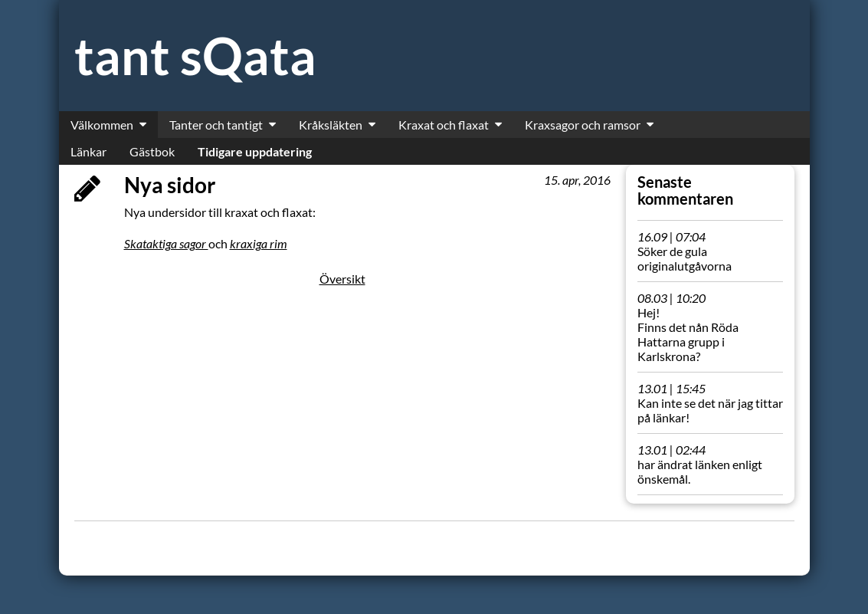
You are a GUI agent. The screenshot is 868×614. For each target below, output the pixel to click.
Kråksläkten (331, 125)
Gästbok (152, 151)
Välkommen (102, 125)
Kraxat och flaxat (444, 125)
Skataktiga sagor (166, 243)
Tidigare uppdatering (255, 151)
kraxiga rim (259, 243)
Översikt (342, 279)
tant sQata (195, 56)
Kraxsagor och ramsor (583, 125)
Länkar (88, 151)
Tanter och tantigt (216, 125)
